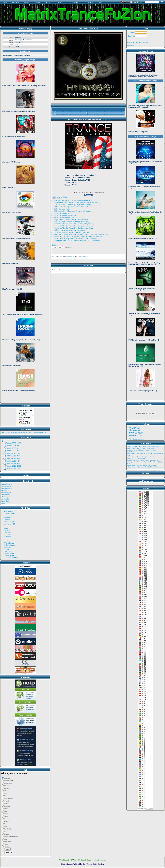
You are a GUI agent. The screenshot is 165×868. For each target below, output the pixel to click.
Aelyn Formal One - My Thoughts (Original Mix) (71, 220)
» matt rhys (5, 501)
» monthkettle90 (7, 488)
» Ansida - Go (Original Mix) (136, 458)
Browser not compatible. (25, 216)
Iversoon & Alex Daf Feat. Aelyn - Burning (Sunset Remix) (74, 226)
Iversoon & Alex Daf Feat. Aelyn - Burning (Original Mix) (74, 224)
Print (53, 256)
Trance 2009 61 (13, 451)
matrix (8, 513)
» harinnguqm (6, 497)
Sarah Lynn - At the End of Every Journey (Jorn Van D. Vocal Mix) (77, 241)
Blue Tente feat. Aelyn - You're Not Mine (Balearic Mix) (73, 200)
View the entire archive (136, 439)
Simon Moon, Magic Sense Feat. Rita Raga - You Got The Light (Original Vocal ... (82, 234)
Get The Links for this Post (60, 197)
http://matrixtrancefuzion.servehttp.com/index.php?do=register (22, 432)
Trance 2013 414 (13, 461)
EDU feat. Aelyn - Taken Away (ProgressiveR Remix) (72, 205)
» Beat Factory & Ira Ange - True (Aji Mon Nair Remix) (145, 467)
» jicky (3, 503)
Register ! (130, 45)
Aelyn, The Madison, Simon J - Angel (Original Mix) (72, 232)
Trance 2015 (106, 119)
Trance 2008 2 (12, 448)
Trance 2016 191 (13, 469)
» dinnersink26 (6, 486)
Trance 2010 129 (13, 453)
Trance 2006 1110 (14, 443)
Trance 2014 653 (13, 464)
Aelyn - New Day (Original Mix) (65, 215)
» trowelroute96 (6, 484)
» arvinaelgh (5, 499)
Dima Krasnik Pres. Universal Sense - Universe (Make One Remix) (77, 203)
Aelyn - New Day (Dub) (62, 213)
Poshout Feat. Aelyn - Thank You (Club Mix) (69, 230)
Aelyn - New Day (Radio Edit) (64, 217)
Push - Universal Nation (62, 209)
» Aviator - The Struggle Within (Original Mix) (142, 465)
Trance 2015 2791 (14, 466)
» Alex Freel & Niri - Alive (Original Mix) (140, 448)
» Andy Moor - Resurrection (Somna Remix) (141, 457)
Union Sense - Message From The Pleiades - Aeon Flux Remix (75, 239)
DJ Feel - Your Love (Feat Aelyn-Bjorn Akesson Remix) (73, 207)
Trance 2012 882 (13, 458)
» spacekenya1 (6, 493)
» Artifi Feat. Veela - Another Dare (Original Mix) (143, 460)
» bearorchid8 (6, 495)
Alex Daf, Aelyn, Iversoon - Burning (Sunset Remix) (72, 222)
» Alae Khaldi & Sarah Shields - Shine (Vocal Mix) (143, 447)
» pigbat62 (5, 490)
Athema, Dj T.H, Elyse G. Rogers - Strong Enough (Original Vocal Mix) (78, 236)
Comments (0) (86, 256)
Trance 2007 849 (13, 446)
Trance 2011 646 (13, 456)
